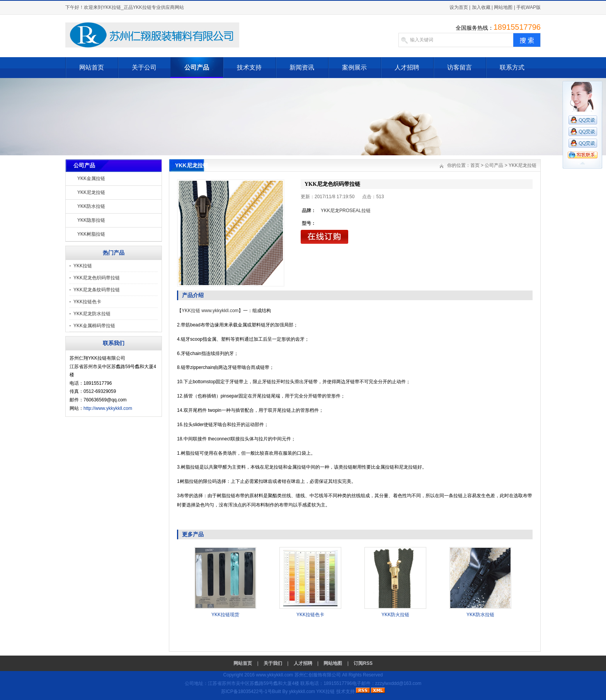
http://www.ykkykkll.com (108, 408)
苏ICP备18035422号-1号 (247, 692)
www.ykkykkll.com (220, 311)
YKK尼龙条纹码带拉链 (97, 290)
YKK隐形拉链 (91, 220)
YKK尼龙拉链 (91, 192)
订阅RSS (363, 663)
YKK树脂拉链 (91, 234)
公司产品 (197, 67)
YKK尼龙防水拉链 (92, 314)
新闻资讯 (302, 67)
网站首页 (92, 67)
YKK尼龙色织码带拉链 (97, 278)
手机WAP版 (529, 7)
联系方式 (512, 67)
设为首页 (459, 7)
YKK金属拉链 (91, 178)
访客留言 (460, 67)
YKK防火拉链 (395, 615)
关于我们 (273, 663)
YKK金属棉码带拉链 (94, 326)
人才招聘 (407, 67)
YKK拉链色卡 (87, 302)
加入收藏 (481, 7)
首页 (475, 165)
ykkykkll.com (302, 692)
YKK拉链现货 (225, 615)
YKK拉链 (83, 266)
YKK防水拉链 (91, 206)
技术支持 (249, 67)
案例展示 (354, 67)
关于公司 (144, 67)
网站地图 (503, 7)
